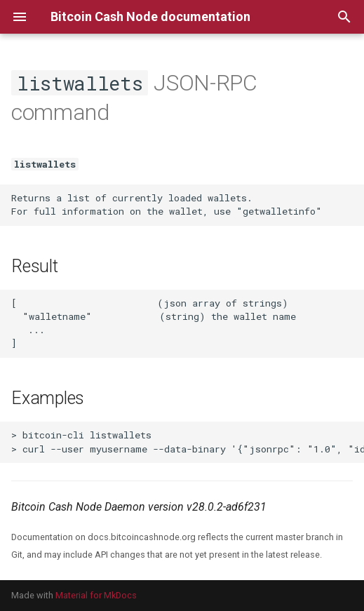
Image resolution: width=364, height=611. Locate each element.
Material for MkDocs (96, 595)
